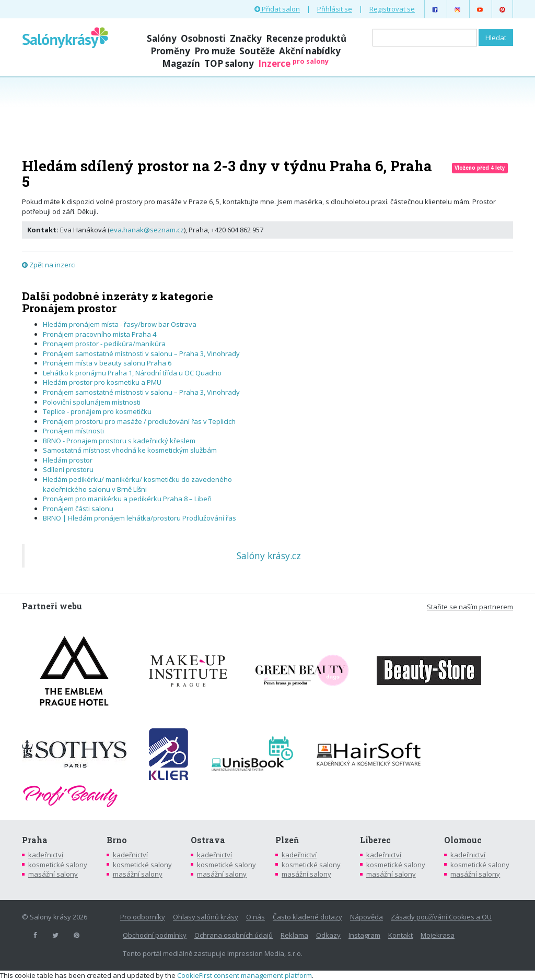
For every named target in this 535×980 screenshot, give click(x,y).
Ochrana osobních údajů (234, 935)
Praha (35, 840)
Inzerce (293, 63)
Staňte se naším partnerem (470, 607)
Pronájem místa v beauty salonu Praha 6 (107, 363)
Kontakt (400, 935)
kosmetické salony (58, 865)
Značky (246, 38)
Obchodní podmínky (155, 935)
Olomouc (463, 840)
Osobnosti (203, 38)
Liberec (375, 840)
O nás (255, 917)
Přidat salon (277, 9)
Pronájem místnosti (73, 431)
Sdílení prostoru (68, 469)
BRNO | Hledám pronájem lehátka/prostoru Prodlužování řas (139, 518)
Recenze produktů (306, 38)
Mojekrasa (438, 935)
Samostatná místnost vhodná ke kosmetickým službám (130, 450)
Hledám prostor (68, 460)
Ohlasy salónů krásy (206, 917)
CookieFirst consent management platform (245, 975)
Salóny (162, 38)
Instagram (364, 935)
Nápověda (367, 917)
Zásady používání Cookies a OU (441, 917)
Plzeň (287, 840)
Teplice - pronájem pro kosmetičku (97, 411)
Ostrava (208, 840)
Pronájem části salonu (78, 509)
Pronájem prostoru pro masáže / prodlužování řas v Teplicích (139, 421)
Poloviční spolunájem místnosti (92, 402)
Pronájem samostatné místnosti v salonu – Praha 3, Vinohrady (141, 353)
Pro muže (215, 51)
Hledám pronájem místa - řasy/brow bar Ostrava (120, 324)
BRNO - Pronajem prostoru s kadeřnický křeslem (119, 441)
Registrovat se (392, 9)
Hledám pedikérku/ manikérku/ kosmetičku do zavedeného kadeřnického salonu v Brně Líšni (137, 484)
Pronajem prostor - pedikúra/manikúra (104, 344)
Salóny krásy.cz (269, 556)
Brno (117, 840)
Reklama (294, 935)
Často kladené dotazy (307, 917)
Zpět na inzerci (49, 265)
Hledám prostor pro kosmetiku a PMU (102, 382)
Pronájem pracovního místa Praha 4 (100, 334)
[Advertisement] (267, 116)
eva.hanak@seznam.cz (147, 230)
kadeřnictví (46, 855)
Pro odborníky (143, 917)
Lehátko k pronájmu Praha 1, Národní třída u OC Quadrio (132, 373)
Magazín (181, 63)
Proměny (170, 51)
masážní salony (53, 874)
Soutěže (257, 51)
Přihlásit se (335, 9)
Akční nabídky (310, 51)
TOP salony (229, 63)
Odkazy (328, 935)
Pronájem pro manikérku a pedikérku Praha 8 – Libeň (128, 499)
